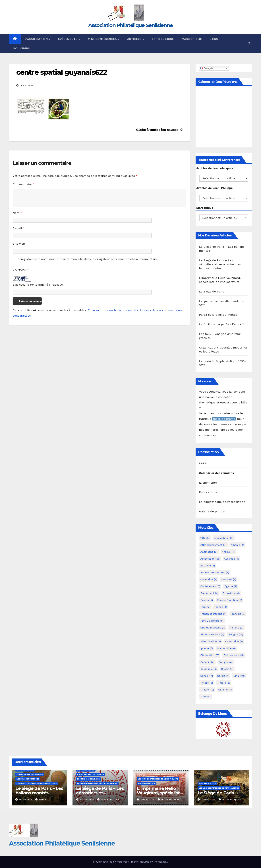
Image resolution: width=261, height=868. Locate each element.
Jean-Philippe (169, 799)
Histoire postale (25, 770)
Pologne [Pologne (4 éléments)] (226, 662)
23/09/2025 (87, 799)
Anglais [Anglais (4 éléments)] (228, 552)
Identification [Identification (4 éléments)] (211, 641)
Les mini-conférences (28, 779)
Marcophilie (192, 39)
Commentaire (24, 184)
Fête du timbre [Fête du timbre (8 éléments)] (212, 621)
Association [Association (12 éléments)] (210, 559)
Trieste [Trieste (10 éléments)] (207, 690)
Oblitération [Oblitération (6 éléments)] (210, 655)
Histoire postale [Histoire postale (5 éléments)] (212, 634)
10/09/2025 (148, 799)
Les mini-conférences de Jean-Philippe (158, 779)
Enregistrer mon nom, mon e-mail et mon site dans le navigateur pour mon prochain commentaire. (88, 259)
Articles (135, 39)
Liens (214, 39)
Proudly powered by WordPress (111, 862)
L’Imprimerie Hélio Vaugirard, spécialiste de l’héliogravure (160, 793)
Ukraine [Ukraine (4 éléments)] (225, 690)
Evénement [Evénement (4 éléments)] (209, 593)
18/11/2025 (26, 799)
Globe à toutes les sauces (159, 130)
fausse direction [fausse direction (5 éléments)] (230, 600)
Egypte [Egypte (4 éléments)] (231, 586)
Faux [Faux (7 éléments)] (205, 607)
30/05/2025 (209, 799)
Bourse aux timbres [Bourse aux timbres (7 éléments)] (215, 572)
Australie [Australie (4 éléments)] (232, 559)
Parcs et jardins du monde (218, 315)
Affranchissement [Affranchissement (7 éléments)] (213, 545)
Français (207, 68)
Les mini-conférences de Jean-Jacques (37, 783)
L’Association (37, 39)
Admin (41, 799)
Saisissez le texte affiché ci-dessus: (38, 285)
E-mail (19, 228)
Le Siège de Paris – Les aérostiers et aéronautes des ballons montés (220, 264)
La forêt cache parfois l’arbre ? (222, 324)
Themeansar (160, 862)
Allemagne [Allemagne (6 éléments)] (209, 552)
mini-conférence (147, 783)
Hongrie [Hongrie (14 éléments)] (236, 634)
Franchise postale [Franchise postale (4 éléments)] (213, 614)
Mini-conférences (103, 39)
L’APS (203, 463)
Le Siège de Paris (212, 291)
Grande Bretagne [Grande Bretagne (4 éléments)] (213, 628)
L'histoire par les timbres (30, 774)
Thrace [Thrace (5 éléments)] (207, 683)
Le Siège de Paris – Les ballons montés (39, 791)
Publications (208, 492)
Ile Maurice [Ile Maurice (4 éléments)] (234, 641)
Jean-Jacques (108, 799)
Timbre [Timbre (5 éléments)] (224, 683)
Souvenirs (21, 48)
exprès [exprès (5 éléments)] (207, 600)
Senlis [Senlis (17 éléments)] (207, 676)
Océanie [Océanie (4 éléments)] (207, 662)
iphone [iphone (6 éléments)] (207, 648)
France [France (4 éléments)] (221, 607)
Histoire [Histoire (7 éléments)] (236, 628)
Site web (19, 244)
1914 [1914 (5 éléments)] (205, 538)
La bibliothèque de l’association (222, 502)
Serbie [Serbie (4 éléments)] (223, 676)
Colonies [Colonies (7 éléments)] (229, 579)
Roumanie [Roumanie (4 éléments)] (209, 669)
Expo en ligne (163, 39)
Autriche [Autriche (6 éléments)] (208, 566)
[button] (249, 44)
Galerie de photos (212, 511)
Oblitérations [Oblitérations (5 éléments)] (234, 655)
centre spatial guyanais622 (62, 72)
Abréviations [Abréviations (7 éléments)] (224, 538)
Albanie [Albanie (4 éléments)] (237, 545)
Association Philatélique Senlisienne (131, 25)
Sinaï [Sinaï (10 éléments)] (239, 676)
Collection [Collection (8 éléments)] (209, 579)
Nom (17, 213)
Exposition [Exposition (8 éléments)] (231, 593)
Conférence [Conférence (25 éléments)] (210, 586)
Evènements (68, 39)
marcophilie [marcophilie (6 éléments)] (226, 648)
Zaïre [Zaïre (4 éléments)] (206, 696)
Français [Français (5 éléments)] (238, 614)
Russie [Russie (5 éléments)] (227, 669)
